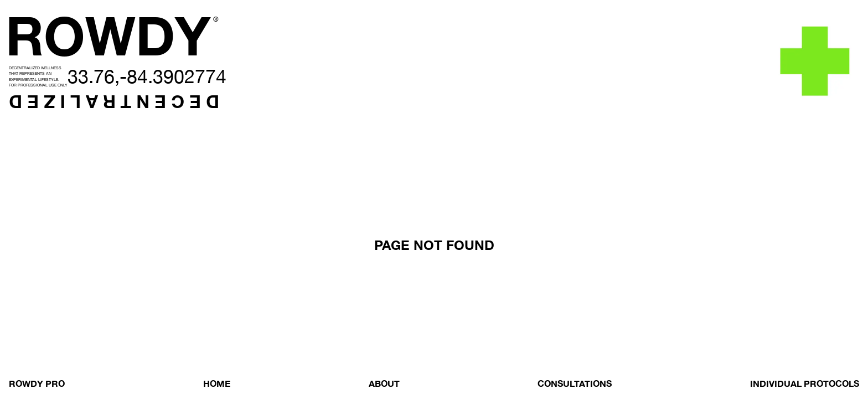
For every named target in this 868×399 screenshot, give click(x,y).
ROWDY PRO (37, 383)
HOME (217, 383)
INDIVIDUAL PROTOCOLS (805, 383)
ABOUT (384, 383)
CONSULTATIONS (575, 383)
